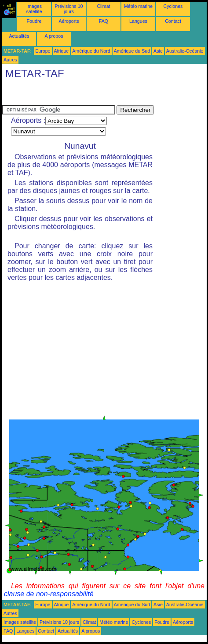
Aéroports (69, 21)
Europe (43, 51)
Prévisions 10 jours (69, 9)
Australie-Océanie (185, 51)
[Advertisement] (72, 94)
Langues (138, 21)
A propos (54, 36)
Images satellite (34, 9)
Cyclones (173, 6)
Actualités (19, 36)
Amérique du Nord (91, 51)
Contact (173, 21)
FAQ (104, 21)
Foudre (34, 21)
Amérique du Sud (132, 51)
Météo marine (138, 6)
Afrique (62, 51)
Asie (158, 51)
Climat (103, 6)
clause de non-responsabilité (49, 594)
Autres (10, 60)
